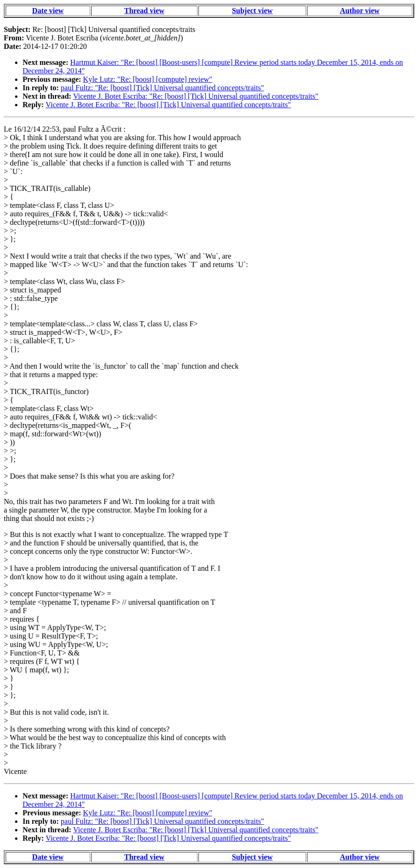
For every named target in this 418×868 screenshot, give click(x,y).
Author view (360, 11)
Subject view (252, 11)
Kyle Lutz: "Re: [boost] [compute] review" (148, 79)
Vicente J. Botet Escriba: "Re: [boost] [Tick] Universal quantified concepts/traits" (196, 96)
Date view (48, 11)
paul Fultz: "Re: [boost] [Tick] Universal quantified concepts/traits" (162, 88)
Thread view (144, 11)
